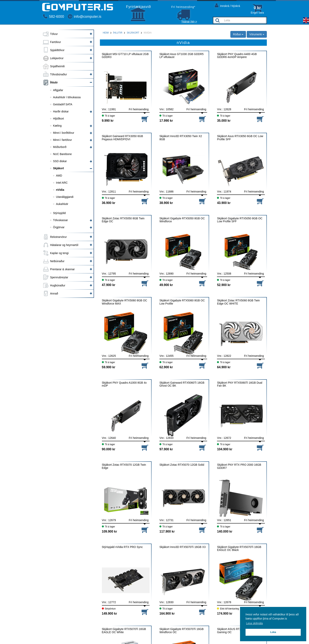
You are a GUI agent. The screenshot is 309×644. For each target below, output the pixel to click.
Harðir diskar (61, 111)
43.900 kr (224, 203)
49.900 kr (166, 285)
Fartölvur (55, 42)
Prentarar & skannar (62, 269)
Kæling (57, 126)
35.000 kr (224, 121)
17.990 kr (166, 121)
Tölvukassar (60, 220)
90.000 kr (109, 449)
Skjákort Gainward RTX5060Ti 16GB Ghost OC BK (182, 384)
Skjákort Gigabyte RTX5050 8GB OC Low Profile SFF (240, 220)
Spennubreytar (59, 277)
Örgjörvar (59, 227)
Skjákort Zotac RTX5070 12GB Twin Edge (124, 466)
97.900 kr (166, 449)
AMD (59, 176)
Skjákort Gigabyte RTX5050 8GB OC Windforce (182, 220)
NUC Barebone (62, 154)
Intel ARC (62, 183)
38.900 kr (166, 203)
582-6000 (54, 17)
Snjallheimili (57, 66)
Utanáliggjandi (65, 197)
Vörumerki (257, 34)
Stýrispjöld (59, 213)
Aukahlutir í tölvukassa (67, 97)
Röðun (238, 34)
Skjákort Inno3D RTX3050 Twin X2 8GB (181, 138)
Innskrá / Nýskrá (227, 5)
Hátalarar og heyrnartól (64, 245)
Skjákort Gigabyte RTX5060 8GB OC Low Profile (182, 302)
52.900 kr (224, 285)
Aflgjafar (58, 90)
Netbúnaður (57, 261)
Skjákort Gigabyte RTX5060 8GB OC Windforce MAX (125, 302)
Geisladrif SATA (63, 104)
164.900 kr (167, 614)
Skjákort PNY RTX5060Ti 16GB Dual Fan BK (240, 384)
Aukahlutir (62, 204)
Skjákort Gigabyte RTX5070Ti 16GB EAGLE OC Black (239, 549)
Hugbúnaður (58, 285)
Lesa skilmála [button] (255, 623)
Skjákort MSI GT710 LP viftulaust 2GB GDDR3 (125, 56)
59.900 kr (109, 367)
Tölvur (54, 34)
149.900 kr (109, 614)
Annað (54, 293)
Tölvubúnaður (59, 74)
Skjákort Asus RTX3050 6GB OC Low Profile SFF (240, 138)
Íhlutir (54, 82)
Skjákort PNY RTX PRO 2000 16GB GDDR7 (239, 466)
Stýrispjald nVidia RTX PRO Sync (122, 547)
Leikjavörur (57, 58)
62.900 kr (166, 367)
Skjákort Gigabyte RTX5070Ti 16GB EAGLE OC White (124, 631)
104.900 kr (225, 449)
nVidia (60, 190)
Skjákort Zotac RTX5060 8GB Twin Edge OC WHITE (238, 302)
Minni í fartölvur (62, 140)
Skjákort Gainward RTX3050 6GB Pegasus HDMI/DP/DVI (122, 138)
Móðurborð (60, 147)
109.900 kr (109, 531)
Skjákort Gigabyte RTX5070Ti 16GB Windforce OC (181, 631)
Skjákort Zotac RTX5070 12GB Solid (182, 465)
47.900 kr (109, 285)
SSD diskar (60, 161)
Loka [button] (273, 632)
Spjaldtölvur (57, 50)
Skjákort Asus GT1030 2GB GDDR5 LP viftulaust (181, 56)
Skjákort (58, 168)
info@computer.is (85, 17)
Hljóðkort (58, 119)
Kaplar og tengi (59, 253)
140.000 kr (225, 531)
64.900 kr (224, 367)
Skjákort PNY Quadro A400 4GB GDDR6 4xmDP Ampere (237, 56)
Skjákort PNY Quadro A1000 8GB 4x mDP (124, 384)
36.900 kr (109, 203)
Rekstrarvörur (58, 237)
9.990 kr (108, 121)
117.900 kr (167, 531)
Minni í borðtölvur (64, 133)
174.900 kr (225, 614)
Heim (106, 33)
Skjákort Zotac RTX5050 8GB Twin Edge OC (123, 220)
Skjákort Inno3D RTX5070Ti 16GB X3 (182, 547)
